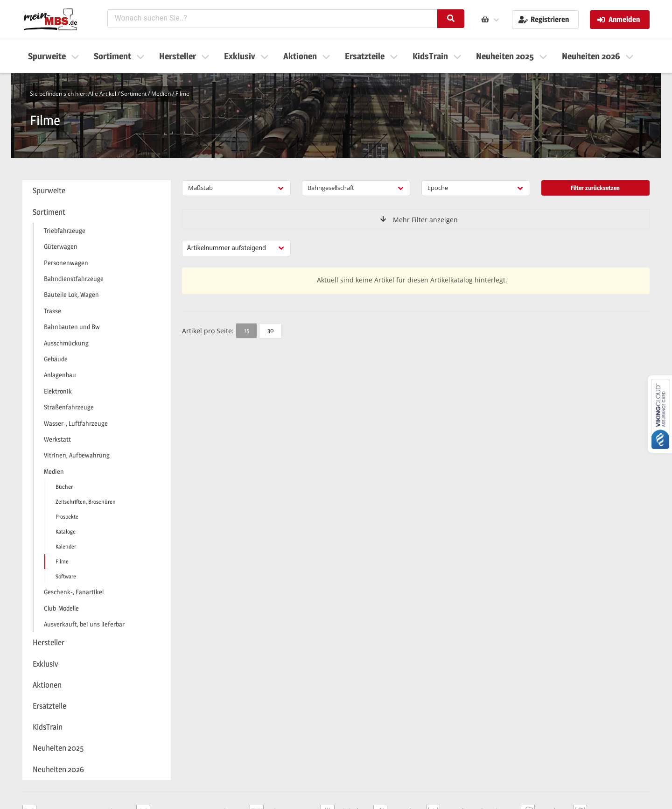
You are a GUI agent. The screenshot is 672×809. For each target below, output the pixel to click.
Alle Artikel (102, 94)
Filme (182, 94)
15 (247, 330)
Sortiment (134, 94)
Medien (161, 94)
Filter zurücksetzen (595, 188)
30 (270, 330)
